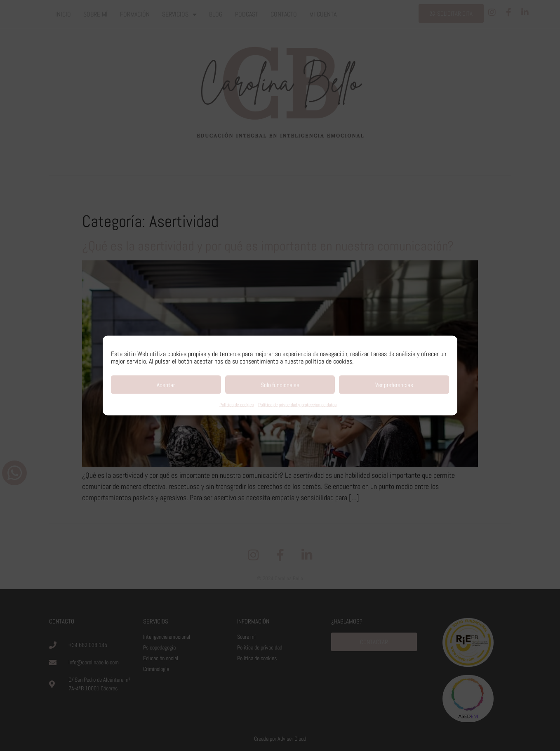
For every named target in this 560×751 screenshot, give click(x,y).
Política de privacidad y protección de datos (298, 405)
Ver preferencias (394, 384)
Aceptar (166, 384)
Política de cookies (237, 405)
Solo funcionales (280, 384)
